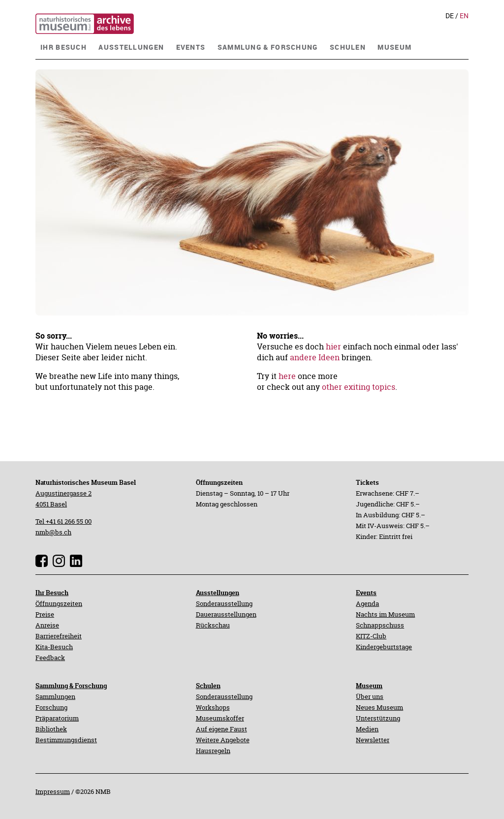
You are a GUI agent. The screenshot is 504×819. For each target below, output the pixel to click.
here (287, 376)
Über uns (370, 696)
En (464, 16)
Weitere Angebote (223, 740)
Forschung (51, 707)
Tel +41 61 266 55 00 (63, 521)
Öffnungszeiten (59, 603)
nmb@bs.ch (53, 532)
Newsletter (373, 740)
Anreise (47, 625)
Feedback (50, 658)
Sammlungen (55, 696)
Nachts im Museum (385, 614)
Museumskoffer (220, 718)
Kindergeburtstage (384, 647)
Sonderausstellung (224, 603)
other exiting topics (359, 387)
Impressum (53, 791)
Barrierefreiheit (59, 636)
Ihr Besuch (52, 593)
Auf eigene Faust (221, 729)
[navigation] (63, 46)
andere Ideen (315, 357)
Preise (45, 614)
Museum (369, 686)
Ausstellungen (218, 593)
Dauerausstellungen (226, 614)
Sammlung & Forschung (71, 686)
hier (333, 346)
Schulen (208, 686)
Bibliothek (51, 729)
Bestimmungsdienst (66, 740)
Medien (367, 729)
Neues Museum (379, 707)
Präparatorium (57, 718)
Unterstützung (378, 718)
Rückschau (213, 625)
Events (366, 593)
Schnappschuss (380, 625)
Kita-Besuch (54, 647)
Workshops (213, 707)
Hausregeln (213, 751)
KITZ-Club (371, 636)
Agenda (367, 603)
